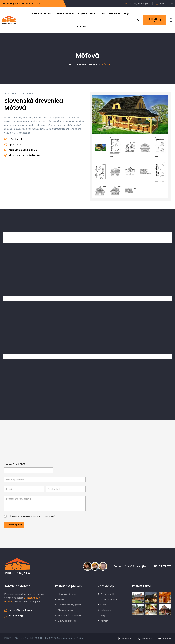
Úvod (68, 64)
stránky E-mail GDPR (15, 464)
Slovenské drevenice (86, 64)
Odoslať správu (14, 525)
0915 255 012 (162, 566)
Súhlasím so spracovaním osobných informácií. (32, 516)
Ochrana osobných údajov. (70, 638)
